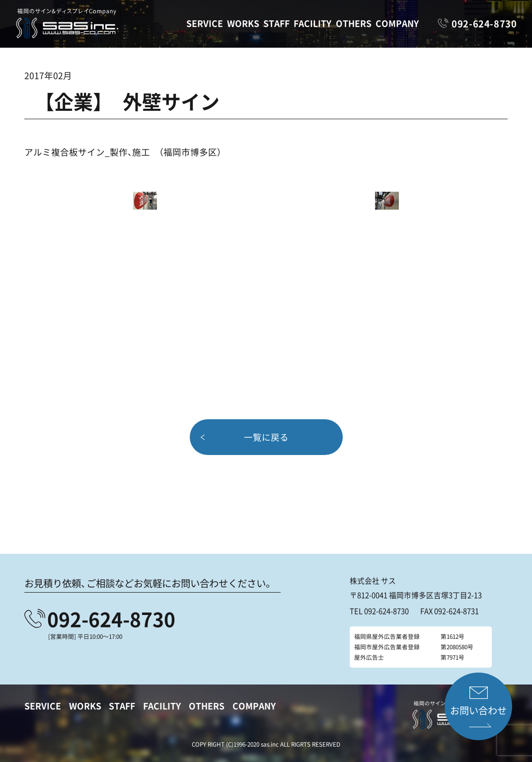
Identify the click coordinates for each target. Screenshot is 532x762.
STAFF (276, 23)
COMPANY (397, 23)
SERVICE (205, 23)
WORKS (243, 23)
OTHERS (354, 23)
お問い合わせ (478, 710)
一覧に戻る (266, 437)
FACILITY (312, 23)
